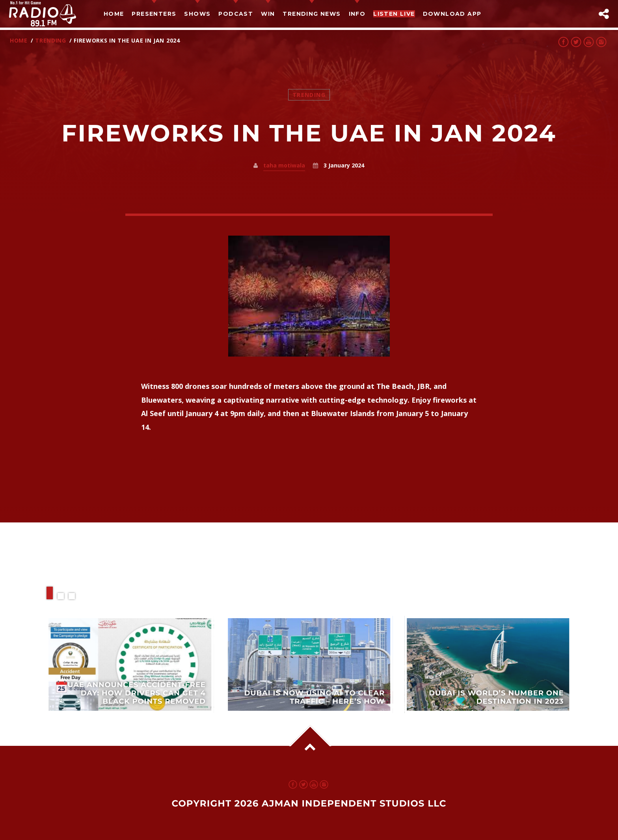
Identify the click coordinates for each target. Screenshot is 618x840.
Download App (452, 14)
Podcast (236, 14)
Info (357, 14)
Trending (51, 40)
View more (130, 664)
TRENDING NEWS (312, 14)
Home (114, 14)
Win (268, 14)
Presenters (154, 14)
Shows (197, 14)
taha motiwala (284, 165)
